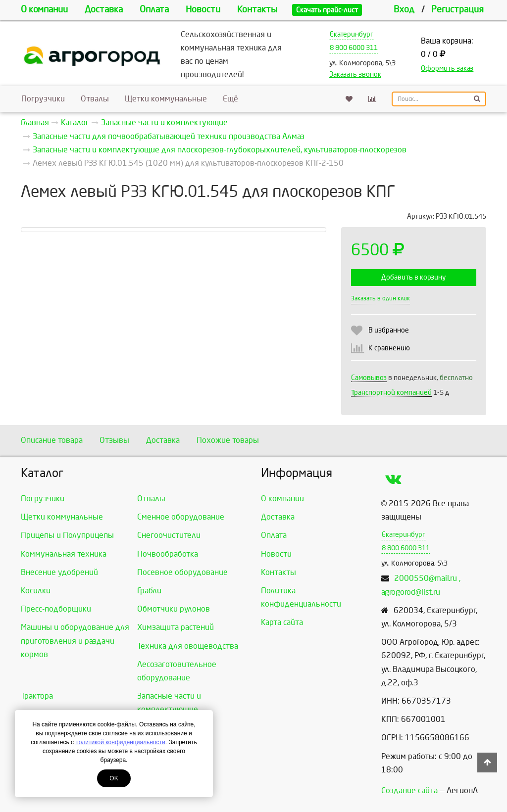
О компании (44, 10)
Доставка (104, 10)
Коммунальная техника (64, 554)
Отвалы (95, 99)
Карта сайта (282, 622)
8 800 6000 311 (354, 48)
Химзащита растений (176, 627)
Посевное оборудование (182, 572)
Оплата (154, 10)
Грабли (149, 591)
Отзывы (114, 440)
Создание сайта (409, 790)
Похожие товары (228, 440)
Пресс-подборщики (56, 609)
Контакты (257, 10)
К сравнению (389, 348)
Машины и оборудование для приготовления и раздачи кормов (75, 641)
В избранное (389, 330)
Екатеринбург (352, 34)
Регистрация (457, 10)
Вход (404, 10)
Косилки (36, 591)
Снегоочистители (169, 535)
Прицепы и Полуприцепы (67, 535)
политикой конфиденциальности (120, 742)
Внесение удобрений (59, 572)
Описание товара (52, 440)
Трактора (37, 696)
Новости (203, 10)
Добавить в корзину (413, 277)
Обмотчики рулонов (174, 609)
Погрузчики (43, 99)
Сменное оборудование (181, 517)
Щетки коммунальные (166, 99)
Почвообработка (168, 554)
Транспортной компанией (391, 393)
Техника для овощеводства (188, 646)
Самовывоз (369, 378)
